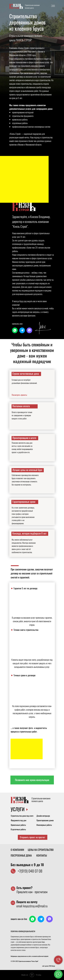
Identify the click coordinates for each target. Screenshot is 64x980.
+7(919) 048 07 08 (30, 871)
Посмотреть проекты (19, 395)
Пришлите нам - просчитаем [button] (32, 890)
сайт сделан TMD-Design (49, 966)
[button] (32, 780)
